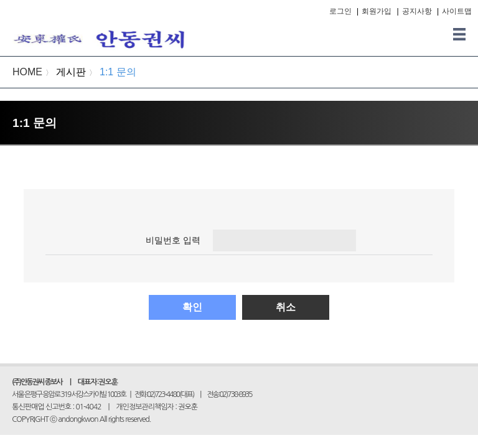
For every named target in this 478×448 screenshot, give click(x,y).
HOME (27, 72)
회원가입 (377, 11)
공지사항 (417, 11)
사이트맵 (457, 11)
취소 (286, 307)
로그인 (340, 11)
